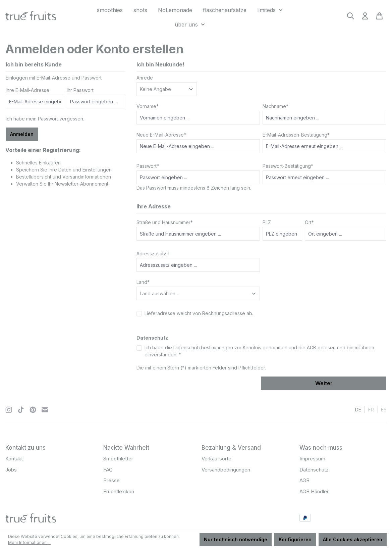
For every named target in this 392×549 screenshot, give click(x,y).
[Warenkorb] (379, 18)
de (358, 409)
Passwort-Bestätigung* (288, 166)
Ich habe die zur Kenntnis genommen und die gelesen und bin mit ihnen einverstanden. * (259, 351)
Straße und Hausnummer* (165, 222)
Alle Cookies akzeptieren (353, 539)
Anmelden (22, 134)
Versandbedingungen (226, 470)
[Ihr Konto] (365, 18)
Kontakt (14, 459)
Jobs (11, 470)
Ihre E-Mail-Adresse (27, 90)
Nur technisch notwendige (236, 539)
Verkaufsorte (216, 459)
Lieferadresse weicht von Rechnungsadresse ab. (199, 313)
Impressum (312, 459)
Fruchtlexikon (119, 491)
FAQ (108, 470)
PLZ (267, 222)
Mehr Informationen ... (29, 542)
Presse (111, 480)
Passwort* (148, 166)
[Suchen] (351, 18)
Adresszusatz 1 (153, 254)
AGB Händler (314, 491)
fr (371, 409)
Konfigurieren (295, 539)
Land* (143, 282)
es (384, 409)
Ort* (309, 222)
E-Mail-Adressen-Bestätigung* (296, 135)
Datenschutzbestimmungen (203, 347)
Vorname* (148, 106)
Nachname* (275, 106)
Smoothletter (118, 459)
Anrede (145, 78)
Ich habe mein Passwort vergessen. (45, 119)
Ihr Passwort (80, 90)
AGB (312, 347)
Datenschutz (314, 470)
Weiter (324, 383)
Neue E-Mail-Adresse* (161, 135)
